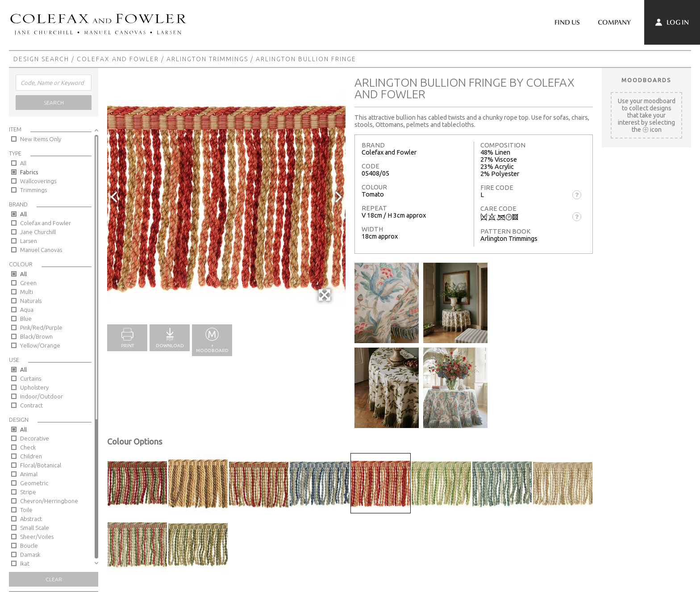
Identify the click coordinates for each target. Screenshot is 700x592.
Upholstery (34, 387)
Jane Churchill (38, 232)
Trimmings (33, 190)
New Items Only (41, 139)
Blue (26, 319)
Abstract (31, 519)
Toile (26, 510)
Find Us (567, 22)
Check (28, 447)
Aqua (27, 310)
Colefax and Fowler (118, 59)
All (23, 163)
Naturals (31, 301)
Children (31, 456)
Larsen (29, 241)
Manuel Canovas (41, 250)
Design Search (41, 59)
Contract (31, 405)
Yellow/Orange (40, 345)
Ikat (25, 563)
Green (28, 283)
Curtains (31, 378)
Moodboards (646, 80)
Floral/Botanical (41, 465)
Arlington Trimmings (207, 59)
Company (614, 22)
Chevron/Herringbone (49, 501)
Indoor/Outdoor (42, 396)
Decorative (35, 438)
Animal (29, 474)
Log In (672, 22)
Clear (54, 579)
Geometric (34, 483)
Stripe (28, 492)
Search (54, 103)
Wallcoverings (38, 181)
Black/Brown (36, 336)
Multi (27, 292)
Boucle (29, 546)
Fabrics (29, 172)
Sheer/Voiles (37, 537)
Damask (30, 554)
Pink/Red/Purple (41, 327)
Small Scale (35, 528)
